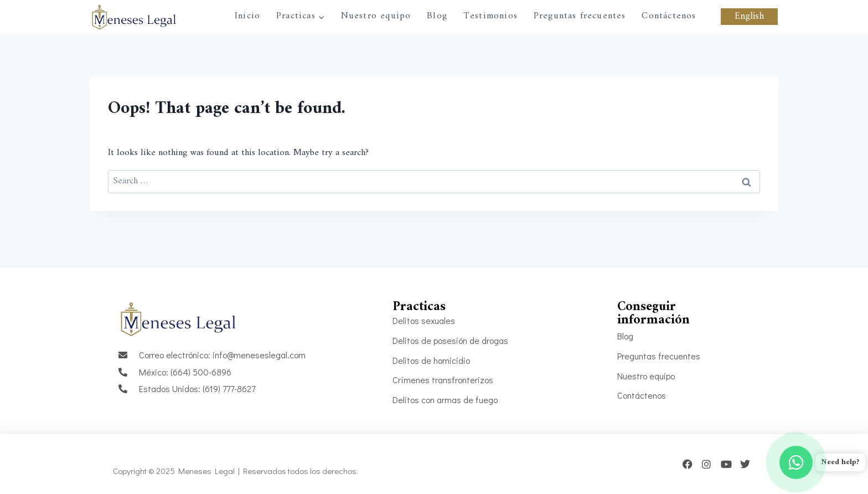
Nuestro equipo (376, 16)
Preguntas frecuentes (580, 16)
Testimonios (490, 16)
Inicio (247, 16)
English (749, 17)
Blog (437, 16)
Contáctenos (669, 16)
